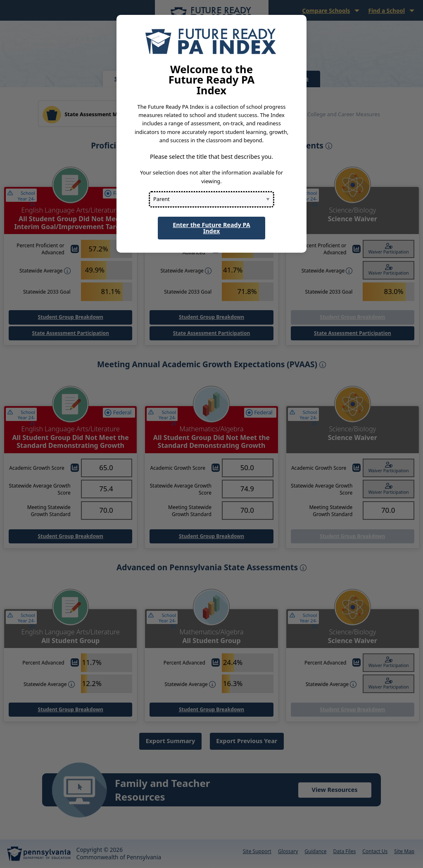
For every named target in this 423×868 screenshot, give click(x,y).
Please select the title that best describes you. (211, 157)
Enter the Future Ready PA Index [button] (211, 228)
